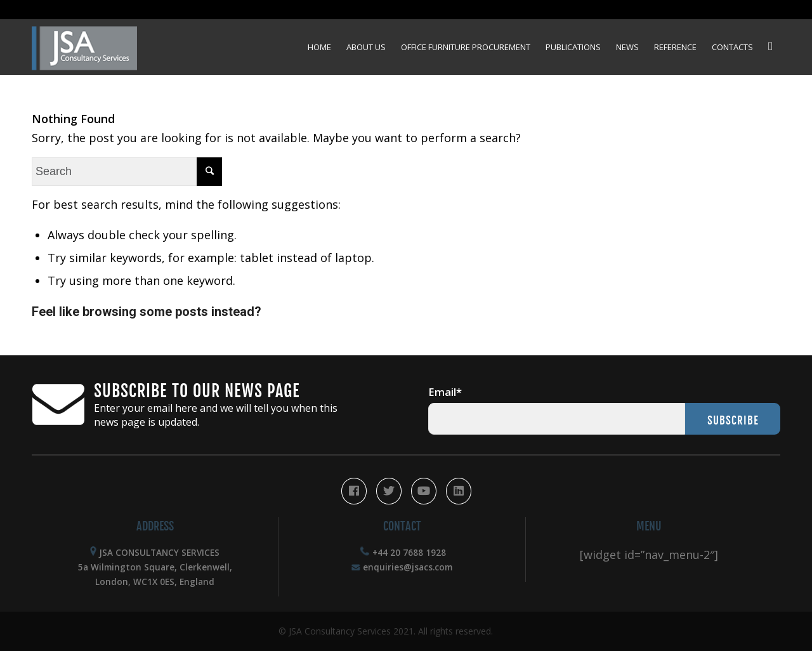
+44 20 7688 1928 (409, 553)
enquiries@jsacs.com (408, 567)
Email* (445, 392)
